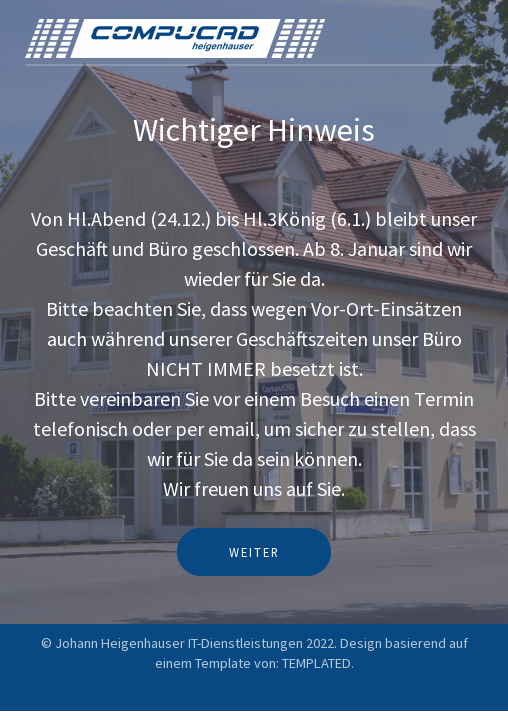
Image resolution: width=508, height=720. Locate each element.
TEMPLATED (316, 663)
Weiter (254, 552)
